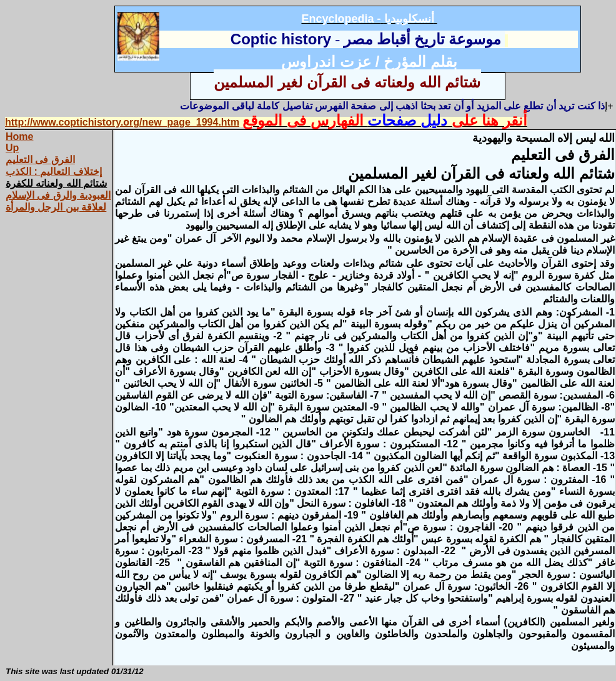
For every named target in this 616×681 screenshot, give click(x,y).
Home (19, 137)
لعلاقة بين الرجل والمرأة (56, 207)
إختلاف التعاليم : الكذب (54, 171)
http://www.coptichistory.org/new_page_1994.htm (122, 122)
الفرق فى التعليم (40, 160)
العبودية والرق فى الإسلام (58, 195)
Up (12, 148)
